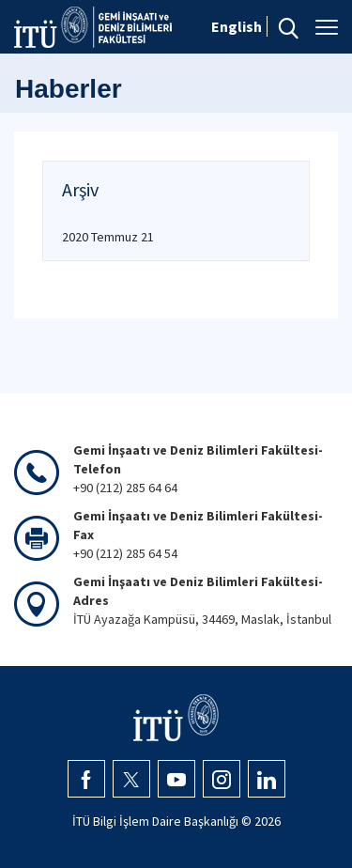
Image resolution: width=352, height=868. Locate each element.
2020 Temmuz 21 (108, 237)
